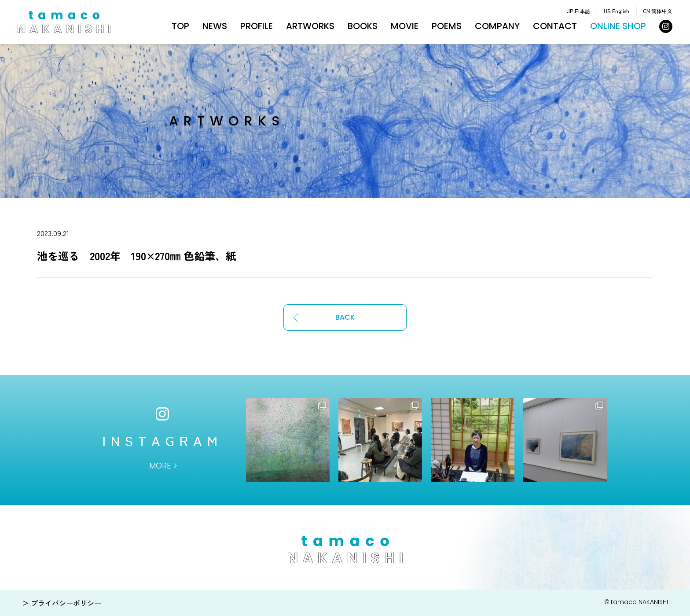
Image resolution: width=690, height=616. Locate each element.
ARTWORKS (310, 26)
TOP (180, 26)
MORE (160, 466)
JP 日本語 (578, 11)
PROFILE (257, 26)
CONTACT (555, 26)
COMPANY (497, 26)
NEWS (215, 26)
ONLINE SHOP (618, 26)
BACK (345, 317)
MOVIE (405, 26)
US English (617, 11)
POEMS (447, 26)
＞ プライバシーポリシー (62, 603)
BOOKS (363, 26)
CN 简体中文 (658, 11)
